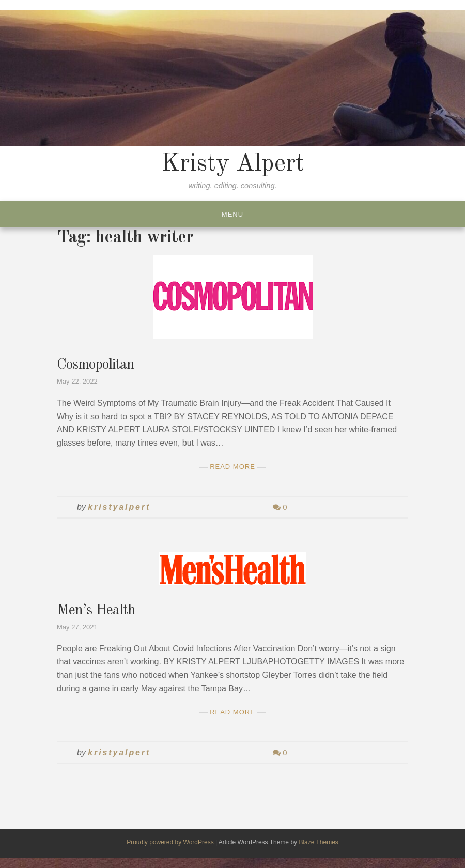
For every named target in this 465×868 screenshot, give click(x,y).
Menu (233, 214)
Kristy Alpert (233, 164)
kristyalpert (119, 507)
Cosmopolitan (96, 365)
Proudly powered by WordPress (171, 842)
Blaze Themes (318, 842)
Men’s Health (96, 611)
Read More (233, 467)
